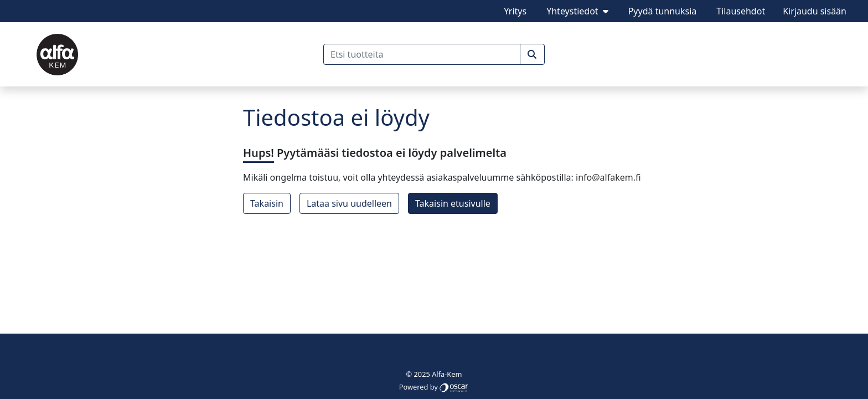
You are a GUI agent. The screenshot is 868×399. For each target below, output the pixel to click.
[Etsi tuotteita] (422, 54)
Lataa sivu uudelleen (349, 203)
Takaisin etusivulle (453, 203)
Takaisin (267, 203)
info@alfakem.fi (608, 177)
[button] (532, 54)
